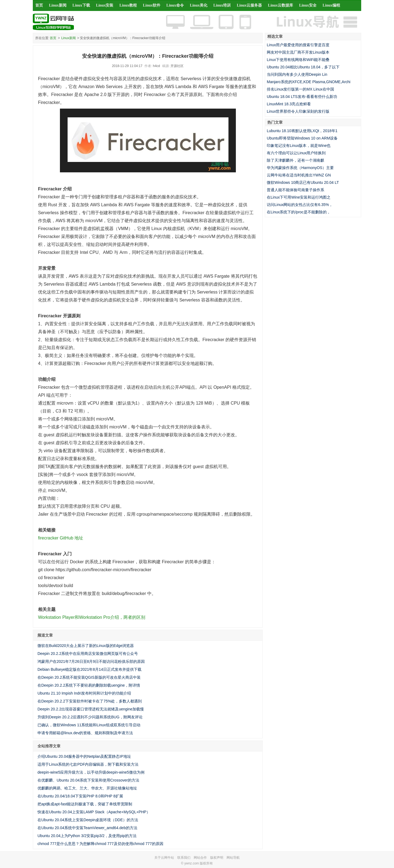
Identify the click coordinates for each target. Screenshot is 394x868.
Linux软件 (152, 5)
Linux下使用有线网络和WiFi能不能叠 (298, 60)
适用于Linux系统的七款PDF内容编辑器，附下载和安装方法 (88, 764)
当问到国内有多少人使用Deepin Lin (297, 74)
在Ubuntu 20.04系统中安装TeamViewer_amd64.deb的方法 (87, 828)
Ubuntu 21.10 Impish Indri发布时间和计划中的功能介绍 (84, 693)
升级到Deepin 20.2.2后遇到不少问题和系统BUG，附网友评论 (90, 717)
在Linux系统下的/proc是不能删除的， (299, 212)
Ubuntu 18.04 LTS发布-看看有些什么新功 (302, 97)
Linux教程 (128, 5)
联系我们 (184, 858)
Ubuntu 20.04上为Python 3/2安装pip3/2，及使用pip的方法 (87, 836)
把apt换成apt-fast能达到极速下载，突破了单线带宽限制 (85, 804)
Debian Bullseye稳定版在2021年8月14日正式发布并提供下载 (89, 669)
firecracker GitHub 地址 (61, 538)
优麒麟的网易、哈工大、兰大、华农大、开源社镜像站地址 (87, 788)
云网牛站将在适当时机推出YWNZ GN (299, 175)
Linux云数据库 (280, 5)
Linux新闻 (58, 5)
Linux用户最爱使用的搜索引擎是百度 (298, 45)
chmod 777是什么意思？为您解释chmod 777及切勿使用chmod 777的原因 (100, 844)
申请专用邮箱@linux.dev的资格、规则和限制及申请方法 (85, 733)
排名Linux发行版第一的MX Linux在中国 (300, 89)
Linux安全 (308, 5)
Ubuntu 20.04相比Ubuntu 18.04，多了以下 (303, 67)
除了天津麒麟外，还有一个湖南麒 (296, 160)
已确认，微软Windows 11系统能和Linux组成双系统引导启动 (89, 725)
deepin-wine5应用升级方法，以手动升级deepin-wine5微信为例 (91, 772)
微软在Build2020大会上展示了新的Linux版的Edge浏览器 (86, 646)
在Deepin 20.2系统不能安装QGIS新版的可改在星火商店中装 (89, 677)
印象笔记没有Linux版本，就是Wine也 (299, 146)
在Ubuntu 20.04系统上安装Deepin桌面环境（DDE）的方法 (88, 820)
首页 (39, 5)
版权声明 (217, 858)
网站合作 (200, 858)
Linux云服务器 (250, 5)
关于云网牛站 (164, 858)
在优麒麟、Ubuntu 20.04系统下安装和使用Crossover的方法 (88, 780)
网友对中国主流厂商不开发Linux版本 (298, 52)
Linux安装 (105, 5)
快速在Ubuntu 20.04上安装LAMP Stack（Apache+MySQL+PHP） (94, 812)
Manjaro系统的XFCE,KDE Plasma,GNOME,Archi (309, 82)
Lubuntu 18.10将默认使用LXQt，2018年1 (302, 131)
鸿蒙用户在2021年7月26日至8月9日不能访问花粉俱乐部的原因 (91, 661)
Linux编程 (331, 5)
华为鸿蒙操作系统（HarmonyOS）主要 (300, 168)
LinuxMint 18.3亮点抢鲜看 (289, 104)
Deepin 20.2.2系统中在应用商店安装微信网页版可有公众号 (88, 654)
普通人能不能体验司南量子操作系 (296, 190)
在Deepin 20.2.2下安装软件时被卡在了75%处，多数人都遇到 (90, 701)
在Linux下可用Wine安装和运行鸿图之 (299, 197)
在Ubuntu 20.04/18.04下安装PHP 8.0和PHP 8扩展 (80, 796)
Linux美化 (199, 5)
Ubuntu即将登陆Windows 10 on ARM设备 (302, 138)
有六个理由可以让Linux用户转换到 (296, 153)
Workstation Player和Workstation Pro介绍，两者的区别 (92, 617)
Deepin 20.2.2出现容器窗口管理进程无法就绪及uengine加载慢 (91, 709)
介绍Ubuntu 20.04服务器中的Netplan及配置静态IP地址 (84, 756)
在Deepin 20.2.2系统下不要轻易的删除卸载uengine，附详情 (89, 685)
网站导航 (233, 858)
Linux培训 (222, 5)
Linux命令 (175, 5)
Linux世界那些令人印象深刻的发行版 (298, 111)
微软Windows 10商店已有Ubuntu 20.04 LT (303, 182)
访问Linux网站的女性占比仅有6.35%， (300, 205)
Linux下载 (81, 5)
